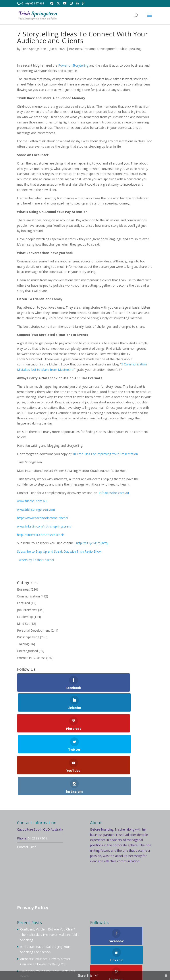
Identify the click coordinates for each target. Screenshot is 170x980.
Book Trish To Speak (81, 940)
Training (23, 644)
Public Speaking (129, 49)
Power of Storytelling (73, 65)
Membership (111, 940)
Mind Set (23, 624)
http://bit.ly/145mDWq (92, 543)
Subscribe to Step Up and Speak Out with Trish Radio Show (59, 551)
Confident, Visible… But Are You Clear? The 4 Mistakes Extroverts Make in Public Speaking (50, 873)
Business (75, 49)
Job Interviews (27, 610)
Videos (75, 945)
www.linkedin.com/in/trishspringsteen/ (44, 526)
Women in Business (31, 658)
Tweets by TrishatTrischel (35, 560)
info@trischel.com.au (114, 493)
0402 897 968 (38, 776)
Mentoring (135, 940)
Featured (23, 603)
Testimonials (108, 945)
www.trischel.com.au (32, 501)
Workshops (38, 945)
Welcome (29, 940)
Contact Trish (27, 785)
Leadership (25, 617)
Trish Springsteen (34, 49)
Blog (89, 945)
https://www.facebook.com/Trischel (42, 518)
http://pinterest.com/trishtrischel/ (41, 535)
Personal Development (100, 49)
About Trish (51, 940)
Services (58, 945)
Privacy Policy (33, 846)
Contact (129, 945)
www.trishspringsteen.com (36, 509)
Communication (28, 596)
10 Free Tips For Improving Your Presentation (105, 454)
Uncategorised (27, 651)
